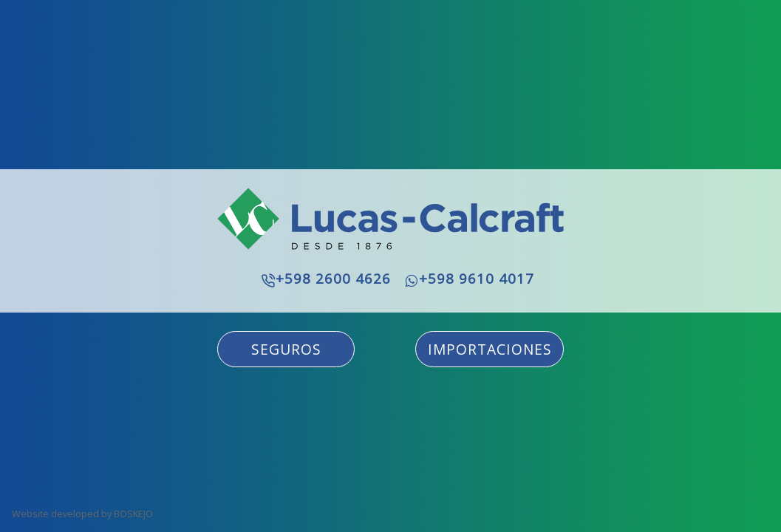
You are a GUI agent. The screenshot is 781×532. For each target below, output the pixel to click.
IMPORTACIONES (490, 349)
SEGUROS (286, 349)
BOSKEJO (133, 514)
